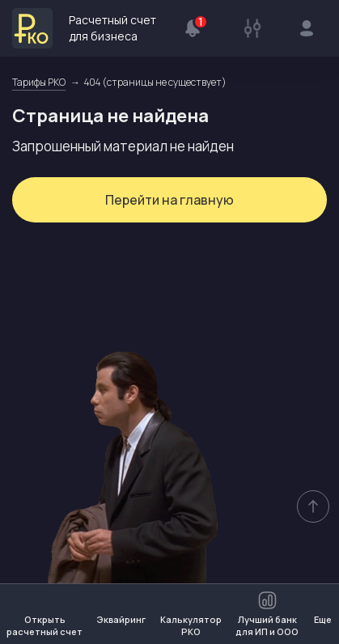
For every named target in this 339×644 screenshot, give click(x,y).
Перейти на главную (169, 200)
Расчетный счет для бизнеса (84, 28)
